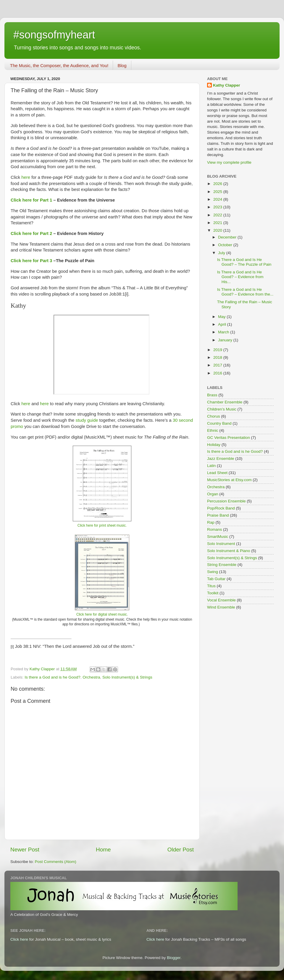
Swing (213, 572)
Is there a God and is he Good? (52, 677)
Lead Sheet (217, 473)
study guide (87, 420)
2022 (218, 215)
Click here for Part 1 (31, 200)
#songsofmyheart (54, 35)
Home (103, 850)
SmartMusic (218, 537)
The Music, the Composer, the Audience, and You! (59, 65)
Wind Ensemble (221, 607)
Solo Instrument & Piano (229, 551)
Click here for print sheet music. (102, 525)
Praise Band (218, 515)
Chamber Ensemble (225, 402)
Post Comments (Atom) (56, 862)
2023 (218, 207)
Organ (213, 494)
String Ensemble (222, 565)
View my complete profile (229, 162)
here (26, 177)
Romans (214, 529)
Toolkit (213, 593)
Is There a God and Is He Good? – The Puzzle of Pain (244, 262)
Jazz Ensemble (221, 459)
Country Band (219, 423)
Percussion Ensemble (226, 501)
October (226, 245)
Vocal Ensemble (221, 600)
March (224, 332)
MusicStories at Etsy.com (229, 480)
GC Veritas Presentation (229, 438)
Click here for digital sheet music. (102, 614)
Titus (211, 586)
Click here (19, 939)
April (223, 324)
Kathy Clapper (227, 85)
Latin (211, 466)
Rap (211, 522)
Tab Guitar (216, 579)
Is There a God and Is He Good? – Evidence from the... (245, 292)
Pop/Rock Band (221, 508)
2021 (218, 223)
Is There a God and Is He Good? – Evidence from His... (240, 277)
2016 (218, 373)
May (222, 317)
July (222, 253)
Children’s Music (222, 409)
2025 (218, 192)
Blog (122, 65)
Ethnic (213, 430)
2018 (218, 357)
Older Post (181, 850)
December (228, 237)
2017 (218, 365)
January (226, 340)
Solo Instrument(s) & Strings (127, 677)
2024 (218, 199)
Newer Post (25, 850)
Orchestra (91, 677)
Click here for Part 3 (31, 261)
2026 (218, 184)
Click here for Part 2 (31, 233)
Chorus (214, 416)
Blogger (174, 958)
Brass (212, 395)
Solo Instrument (221, 544)
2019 (218, 350)
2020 (218, 230)
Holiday (214, 445)
